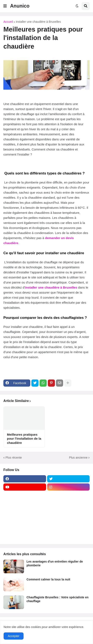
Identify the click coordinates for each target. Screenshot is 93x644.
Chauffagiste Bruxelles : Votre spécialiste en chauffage (58, 599)
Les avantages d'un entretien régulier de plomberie (55, 563)
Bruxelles (70, 287)
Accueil (8, 22)
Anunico (20, 6)
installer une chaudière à (44, 287)
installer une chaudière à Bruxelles (38, 22)
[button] (5, 6)
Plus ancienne (78, 458)
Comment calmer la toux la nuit (48, 579)
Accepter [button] (14, 636)
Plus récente (14, 458)
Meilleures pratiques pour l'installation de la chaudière (24, 439)
